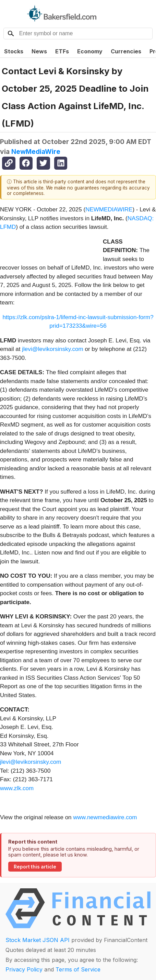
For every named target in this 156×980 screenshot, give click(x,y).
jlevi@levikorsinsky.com (52, 349)
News (39, 51)
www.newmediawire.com (105, 817)
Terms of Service (78, 969)
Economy (90, 51)
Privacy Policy (24, 969)
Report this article (35, 867)
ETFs (62, 51)
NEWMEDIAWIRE (109, 210)
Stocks (14, 51)
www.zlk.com (17, 788)
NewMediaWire (36, 152)
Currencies (126, 51)
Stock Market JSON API (38, 940)
